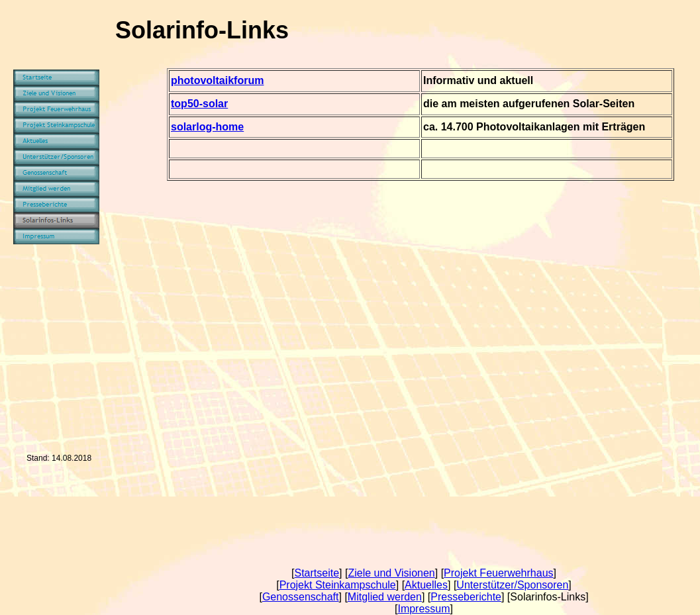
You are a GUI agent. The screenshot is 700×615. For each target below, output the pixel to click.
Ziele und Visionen (391, 573)
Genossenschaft (301, 597)
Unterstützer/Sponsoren (512, 585)
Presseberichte (466, 597)
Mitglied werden (385, 597)
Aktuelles (426, 585)
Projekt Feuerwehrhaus (498, 573)
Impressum (424, 609)
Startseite (317, 573)
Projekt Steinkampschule (338, 585)
